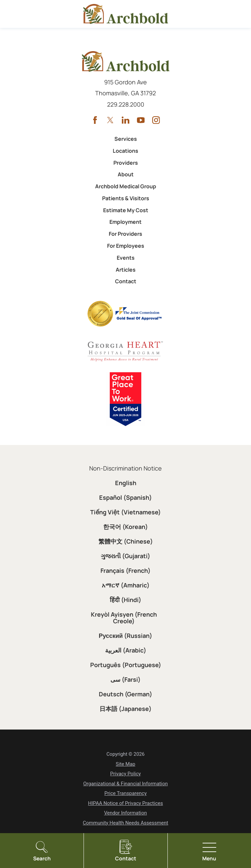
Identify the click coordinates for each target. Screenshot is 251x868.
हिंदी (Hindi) (125, 600)
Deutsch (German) (125, 694)
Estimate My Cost (126, 210)
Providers (126, 163)
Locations (125, 151)
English (126, 483)
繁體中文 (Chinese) (126, 541)
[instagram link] (156, 120)
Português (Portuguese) (126, 665)
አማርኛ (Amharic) (126, 585)
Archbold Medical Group (126, 186)
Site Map (125, 764)
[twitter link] (110, 120)
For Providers (125, 234)
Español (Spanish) (125, 497)
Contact (126, 281)
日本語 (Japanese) (125, 709)
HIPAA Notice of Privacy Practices (126, 803)
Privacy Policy (125, 774)
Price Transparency (126, 793)
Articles (126, 270)
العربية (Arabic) (126, 650)
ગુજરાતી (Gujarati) (125, 556)
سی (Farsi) (125, 679)
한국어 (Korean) (125, 527)
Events (126, 258)
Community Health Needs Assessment (125, 823)
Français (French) (125, 570)
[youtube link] (141, 120)
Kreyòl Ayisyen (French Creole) (124, 618)
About (126, 174)
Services (126, 139)
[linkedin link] (125, 120)
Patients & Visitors (126, 198)
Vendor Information (125, 813)
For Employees (126, 246)
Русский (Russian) (126, 636)
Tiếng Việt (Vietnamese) (125, 512)
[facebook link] (95, 120)
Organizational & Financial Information (125, 784)
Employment (125, 222)
